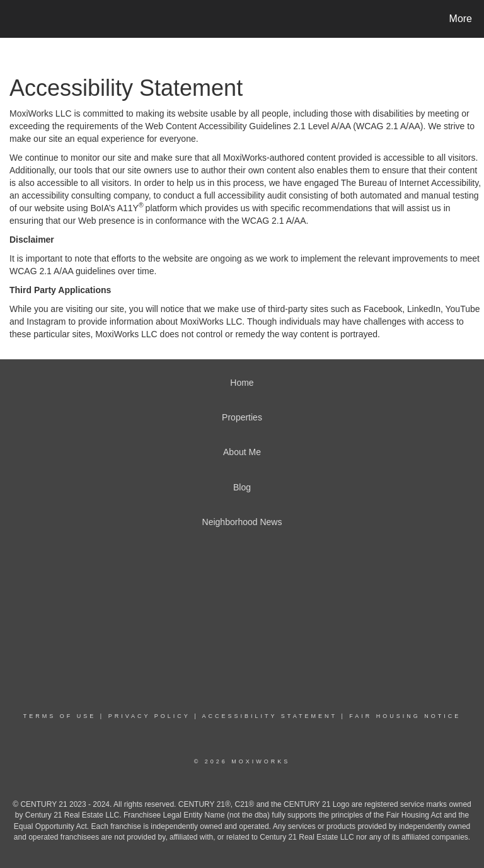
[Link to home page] (12, 19)
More (461, 19)
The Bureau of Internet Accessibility (410, 183)
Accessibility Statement (270, 716)
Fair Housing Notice (405, 716)
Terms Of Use (60, 716)
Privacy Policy (149, 716)
